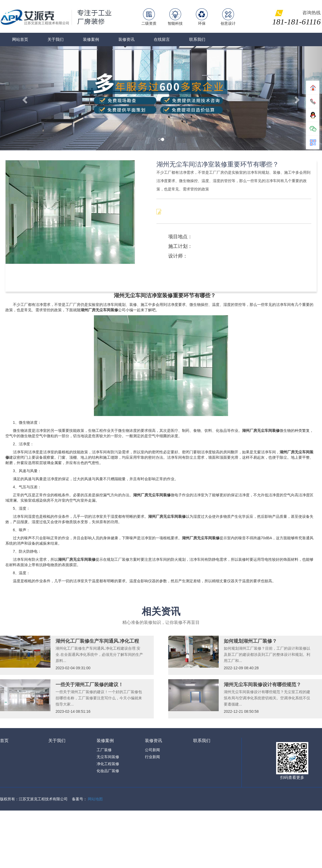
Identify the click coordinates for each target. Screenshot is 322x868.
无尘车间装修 (108, 757)
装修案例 (91, 39)
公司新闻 (152, 750)
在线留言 (162, 39)
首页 (4, 741)
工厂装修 (104, 750)
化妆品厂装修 (108, 771)
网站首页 (20, 39)
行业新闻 (152, 757)
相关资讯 (161, 611)
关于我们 (56, 39)
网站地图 (95, 799)
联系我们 (197, 39)
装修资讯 (126, 39)
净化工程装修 (108, 764)
